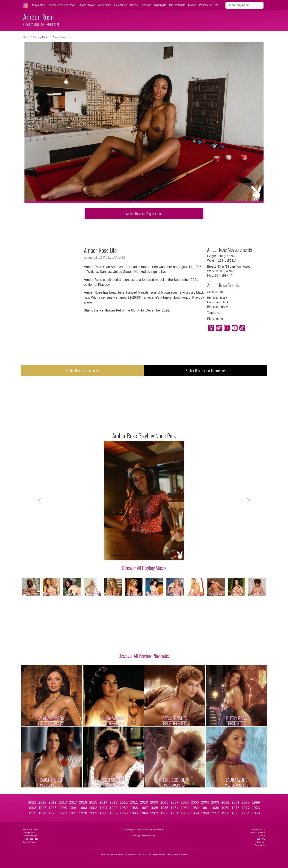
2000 (246, 802)
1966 (124, 813)
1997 (42, 808)
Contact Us (260, 845)
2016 (83, 802)
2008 (164, 802)
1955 (235, 813)
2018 (63, 802)
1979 (225, 808)
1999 (256, 802)
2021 (32, 802)
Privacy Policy (258, 830)
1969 (93, 813)
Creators (146, 5)
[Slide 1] (114, 555)
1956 (225, 813)
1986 (154, 808)
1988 (134, 808)
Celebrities (121, 5)
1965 (134, 813)
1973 (53, 813)
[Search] (244, 5)
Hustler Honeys (30, 836)
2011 (134, 802)
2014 (103, 802)
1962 (164, 813)
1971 (73, 813)
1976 (256, 808)
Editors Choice (86, 5)
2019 (53, 802)
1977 (246, 808)
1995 (63, 808)
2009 (154, 802)
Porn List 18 (148, 854)
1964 (144, 813)
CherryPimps (29, 832)
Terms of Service (257, 832)
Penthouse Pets (209, 5)
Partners (261, 842)
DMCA (262, 836)
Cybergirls (160, 5)
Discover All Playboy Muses (144, 568)
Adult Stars (105, 5)
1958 (205, 813)
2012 (124, 802)
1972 (63, 813)
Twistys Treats (30, 842)
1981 (205, 808)
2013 (113, 802)
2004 (205, 802)
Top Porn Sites (134, 854)
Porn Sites (106, 854)
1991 (103, 808)
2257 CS (261, 839)
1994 (73, 808)
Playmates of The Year (61, 5)
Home (26, 37)
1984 (175, 808)
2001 (235, 802)
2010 (144, 802)
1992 (93, 808)
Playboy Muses (41, 37)
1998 (32, 808)
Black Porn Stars (31, 830)
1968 (103, 813)
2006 (185, 802)
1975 (32, 813)
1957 (215, 813)
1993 (83, 808)
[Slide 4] (134, 555)
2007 (175, 802)
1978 (235, 808)
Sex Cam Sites (180, 854)
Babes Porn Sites (163, 854)
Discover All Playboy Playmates (144, 656)
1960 (185, 813)
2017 (73, 802)
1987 (144, 808)
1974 (42, 813)
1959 (195, 813)
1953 (256, 813)
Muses (192, 5)
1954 (246, 813)
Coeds (134, 5)
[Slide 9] (168, 555)
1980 (215, 808)
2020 (42, 802)
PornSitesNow (119, 854)
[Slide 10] (174, 555)
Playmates (38, 5)
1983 (185, 808)
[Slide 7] (154, 555)
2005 (195, 802)
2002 (225, 802)
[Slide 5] (141, 555)
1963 (154, 813)
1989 (124, 808)
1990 (113, 808)
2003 (215, 802)
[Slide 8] (161, 555)
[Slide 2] (120, 555)
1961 (175, 813)
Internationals (177, 5)
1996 (53, 808)
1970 (83, 813)
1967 (113, 813)
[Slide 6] (147, 555)
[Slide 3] (127, 555)
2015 (93, 802)
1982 (195, 808)
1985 (164, 808)
